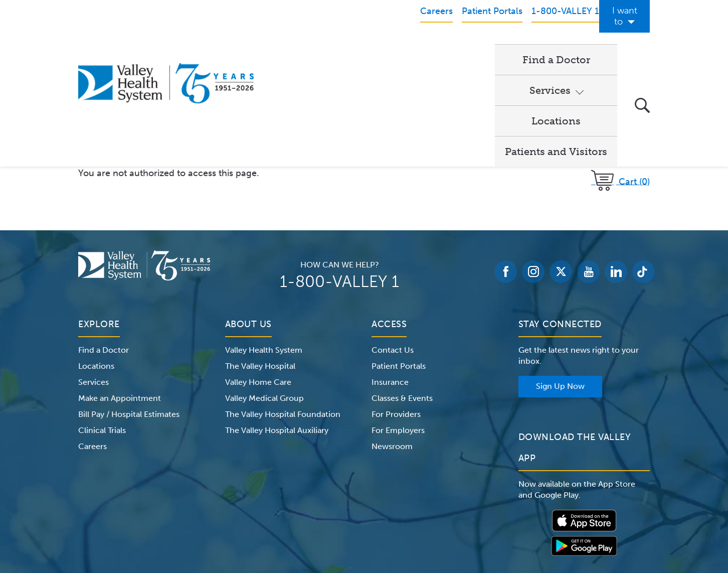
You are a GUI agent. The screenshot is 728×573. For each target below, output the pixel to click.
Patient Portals (399, 263)
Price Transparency (562, 510)
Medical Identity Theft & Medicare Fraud (449, 510)
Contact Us (393, 247)
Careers (93, 343)
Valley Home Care (258, 279)
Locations (460, 48)
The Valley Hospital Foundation (283, 311)
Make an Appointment (120, 295)
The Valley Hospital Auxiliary (277, 327)
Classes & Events (402, 295)
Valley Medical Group (264, 295)
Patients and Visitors (556, 48)
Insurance (390, 279)
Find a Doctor (309, 48)
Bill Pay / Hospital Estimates (129, 311)
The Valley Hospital (260, 263)
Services (383, 48)
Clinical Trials (102, 327)
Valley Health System (264, 247)
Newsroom (392, 343)
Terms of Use (259, 510)
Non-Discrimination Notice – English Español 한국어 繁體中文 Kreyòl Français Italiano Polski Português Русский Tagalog (364, 522)
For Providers (396, 311)
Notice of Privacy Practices (180, 510)
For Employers (398, 327)
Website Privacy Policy (331, 510)
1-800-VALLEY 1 (339, 178)
